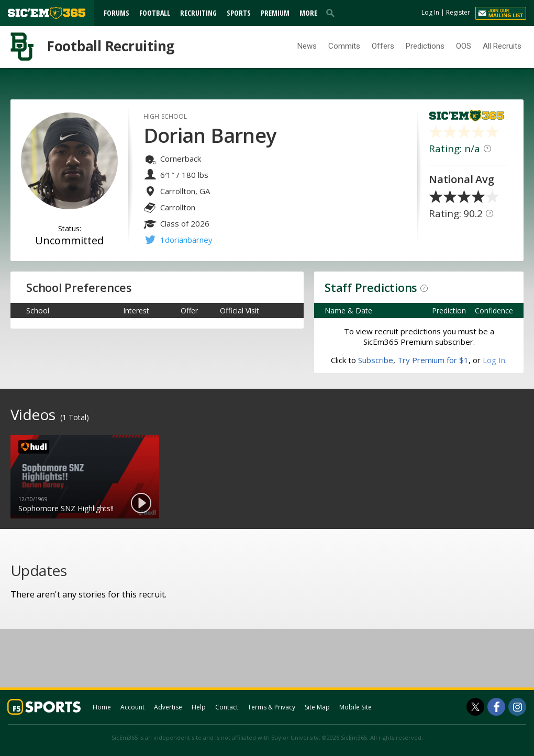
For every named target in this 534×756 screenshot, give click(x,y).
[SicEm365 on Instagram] (517, 707)
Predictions (425, 46)
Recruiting (198, 13)
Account (132, 707)
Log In (430, 12)
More (308, 13)
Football (155, 13)
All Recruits (502, 46)
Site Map (317, 707)
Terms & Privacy (271, 707)
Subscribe (376, 360)
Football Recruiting (111, 46)
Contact (227, 707)
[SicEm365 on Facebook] (496, 707)
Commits (344, 46)
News (307, 46)
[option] (85, 477)
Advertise (168, 707)
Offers (383, 46)
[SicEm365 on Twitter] (475, 707)
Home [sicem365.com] (102, 707)
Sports (239, 13)
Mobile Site (355, 707)
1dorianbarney (186, 240)
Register (458, 12)
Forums (116, 13)
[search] (332, 13)
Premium (275, 13)
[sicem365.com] (47, 13)
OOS (464, 46)
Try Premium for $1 (433, 360)
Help (199, 707)
